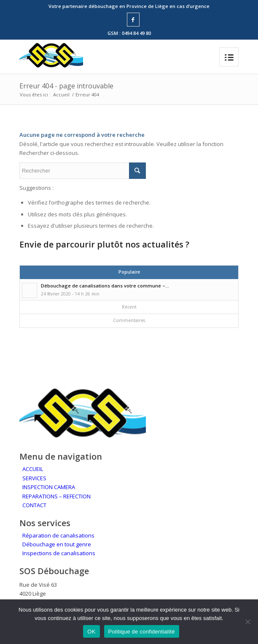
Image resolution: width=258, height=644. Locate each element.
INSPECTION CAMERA (49, 487)
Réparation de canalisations (58, 535)
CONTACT (34, 505)
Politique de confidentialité (142, 632)
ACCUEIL (33, 469)
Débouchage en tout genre (57, 544)
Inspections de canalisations (59, 553)
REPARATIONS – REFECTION (56, 496)
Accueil (61, 94)
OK (91, 632)
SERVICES (34, 478)
